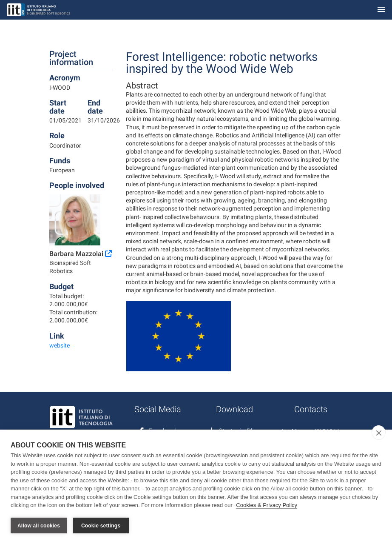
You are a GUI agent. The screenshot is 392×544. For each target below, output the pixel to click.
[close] (379, 433)
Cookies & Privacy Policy (267, 505)
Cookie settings (101, 526)
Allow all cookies (39, 526)
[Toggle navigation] (381, 10)
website (60, 345)
